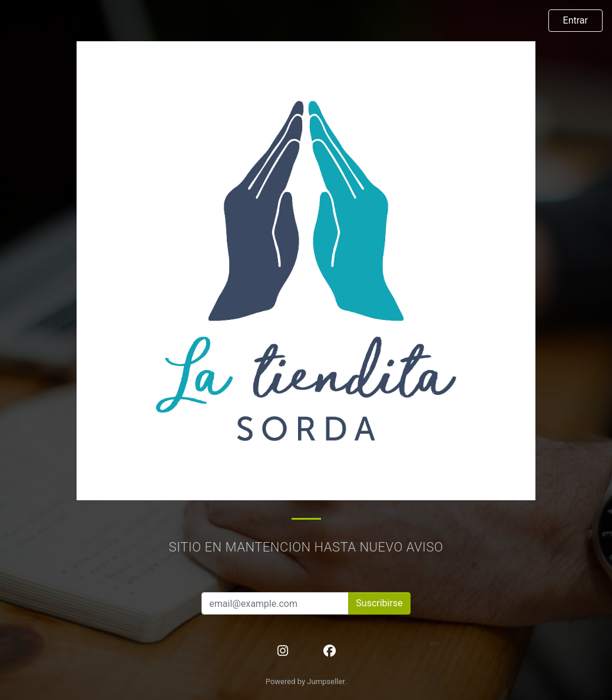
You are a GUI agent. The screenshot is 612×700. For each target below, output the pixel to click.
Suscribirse (379, 603)
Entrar (575, 20)
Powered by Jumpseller (305, 681)
